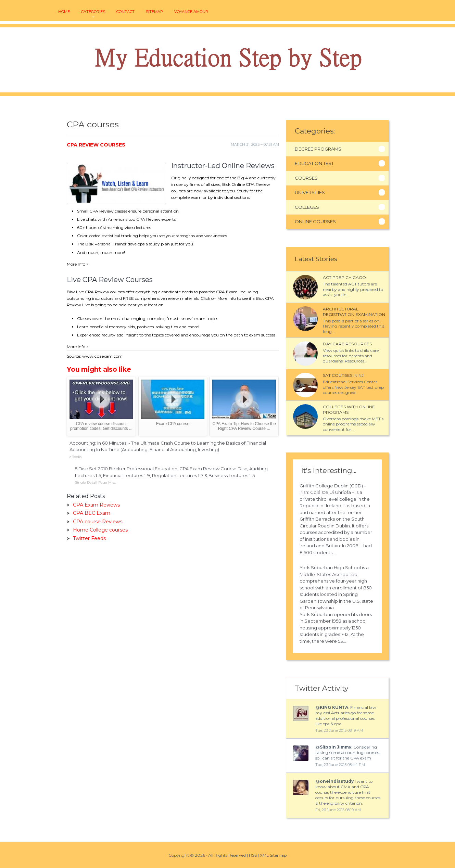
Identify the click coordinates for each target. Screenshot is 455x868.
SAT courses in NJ (343, 375)
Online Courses (315, 221)
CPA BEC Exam (92, 513)
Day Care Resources (347, 344)
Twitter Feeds (89, 538)
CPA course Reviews (98, 522)
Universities (310, 192)
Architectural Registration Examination (354, 312)
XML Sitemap (273, 855)
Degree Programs (318, 149)
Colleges (307, 207)
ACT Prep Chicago (344, 277)
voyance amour (191, 12)
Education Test (314, 163)
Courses (306, 178)
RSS (253, 855)
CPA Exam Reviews (96, 505)
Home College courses (100, 530)
